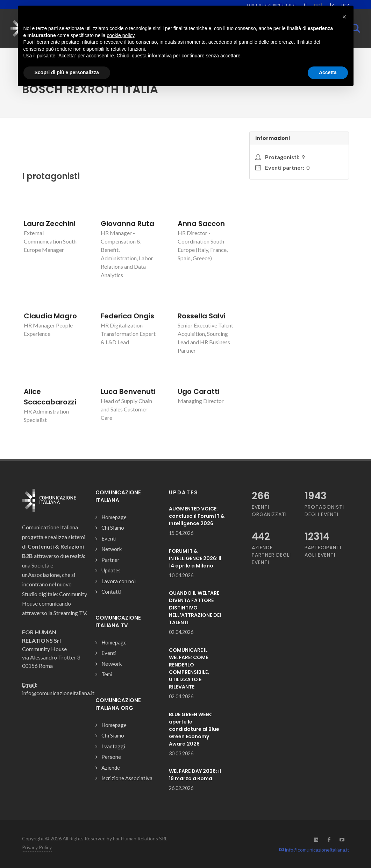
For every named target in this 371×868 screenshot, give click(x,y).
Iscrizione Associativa (127, 778)
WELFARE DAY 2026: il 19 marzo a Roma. (195, 775)
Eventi (109, 538)
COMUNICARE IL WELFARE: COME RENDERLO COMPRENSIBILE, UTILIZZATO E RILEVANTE (189, 668)
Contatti (111, 592)
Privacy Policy (37, 847)
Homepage (114, 517)
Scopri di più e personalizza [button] (67, 72)
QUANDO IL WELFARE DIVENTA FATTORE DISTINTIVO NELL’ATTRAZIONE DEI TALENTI (195, 608)
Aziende (111, 768)
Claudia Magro (50, 316)
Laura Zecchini (50, 224)
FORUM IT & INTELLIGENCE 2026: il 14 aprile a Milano (195, 558)
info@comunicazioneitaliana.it (314, 850)
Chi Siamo (113, 528)
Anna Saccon (201, 224)
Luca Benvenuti (128, 391)
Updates (111, 570)
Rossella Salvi (202, 316)
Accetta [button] (328, 72)
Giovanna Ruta (127, 224)
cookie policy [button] (120, 35)
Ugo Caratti (199, 391)
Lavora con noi (119, 581)
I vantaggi (113, 746)
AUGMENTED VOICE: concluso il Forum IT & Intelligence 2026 (197, 516)
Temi (107, 674)
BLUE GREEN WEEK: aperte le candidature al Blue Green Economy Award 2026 (194, 729)
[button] (344, 17)
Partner (110, 560)
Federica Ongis (127, 316)
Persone (111, 757)
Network (112, 549)
